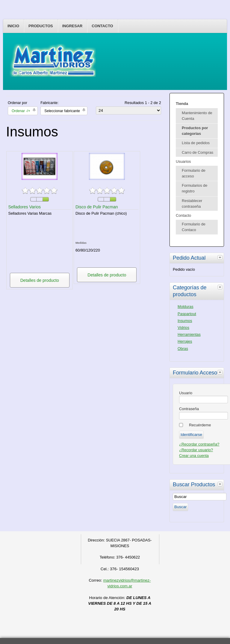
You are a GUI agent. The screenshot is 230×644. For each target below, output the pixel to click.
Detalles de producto (40, 280)
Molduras (186, 307)
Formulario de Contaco (194, 227)
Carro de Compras (198, 152)
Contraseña (189, 409)
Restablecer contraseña (192, 204)
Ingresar (72, 26)
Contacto (102, 26)
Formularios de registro (195, 188)
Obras (183, 349)
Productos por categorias (195, 131)
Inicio (13, 26)
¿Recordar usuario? (196, 450)
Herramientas (189, 334)
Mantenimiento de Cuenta (197, 116)
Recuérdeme (200, 425)
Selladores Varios (24, 207)
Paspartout (187, 314)
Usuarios (183, 161)
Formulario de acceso (194, 173)
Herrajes (185, 341)
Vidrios (183, 328)
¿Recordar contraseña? (199, 444)
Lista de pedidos (196, 143)
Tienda (182, 104)
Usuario (186, 393)
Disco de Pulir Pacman (97, 207)
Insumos (185, 321)
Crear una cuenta (194, 456)
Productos (41, 26)
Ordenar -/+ (21, 111)
